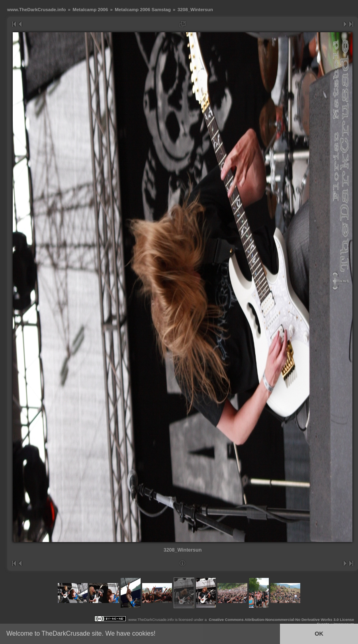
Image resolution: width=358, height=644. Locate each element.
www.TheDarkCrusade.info (36, 9)
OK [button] (319, 634)
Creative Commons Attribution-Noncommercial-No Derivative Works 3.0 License (281, 620)
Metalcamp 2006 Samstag (143, 9)
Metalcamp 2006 (90, 9)
